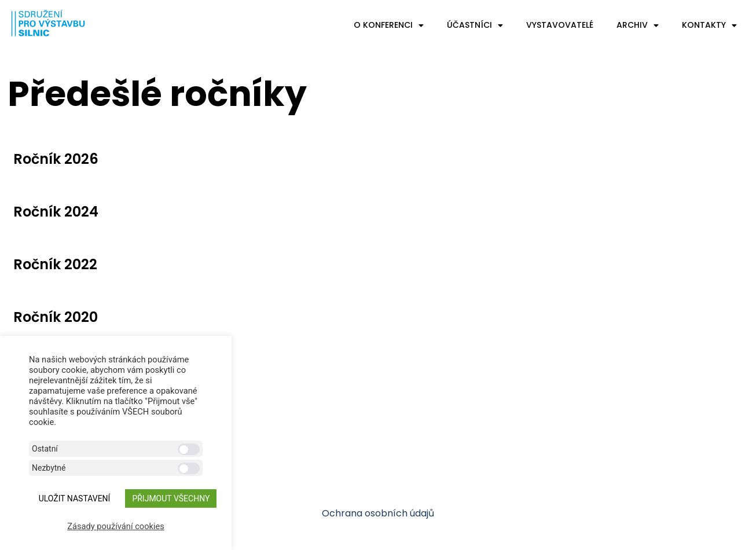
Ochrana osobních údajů (378, 513)
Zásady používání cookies (116, 526)
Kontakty (709, 25)
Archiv (638, 25)
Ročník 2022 (55, 264)
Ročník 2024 (56, 212)
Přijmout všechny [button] (171, 498)
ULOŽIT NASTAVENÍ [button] (75, 498)
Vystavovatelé (560, 25)
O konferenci (389, 25)
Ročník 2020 (56, 317)
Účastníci (475, 25)
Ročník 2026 (56, 159)
